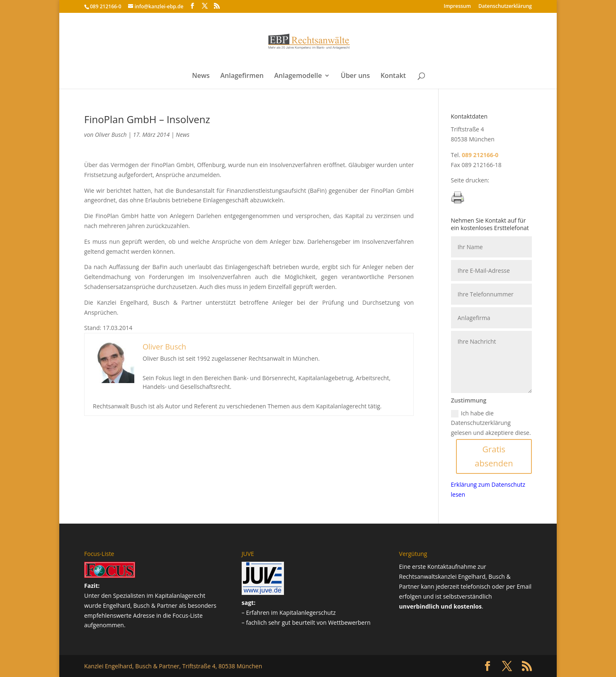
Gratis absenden (494, 456)
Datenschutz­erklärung (505, 7)
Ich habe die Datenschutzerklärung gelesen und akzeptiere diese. (491, 423)
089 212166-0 (106, 6)
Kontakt (393, 76)
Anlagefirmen (242, 76)
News (201, 76)
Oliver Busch (111, 135)
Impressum (457, 7)
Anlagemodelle (298, 76)
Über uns (355, 76)
